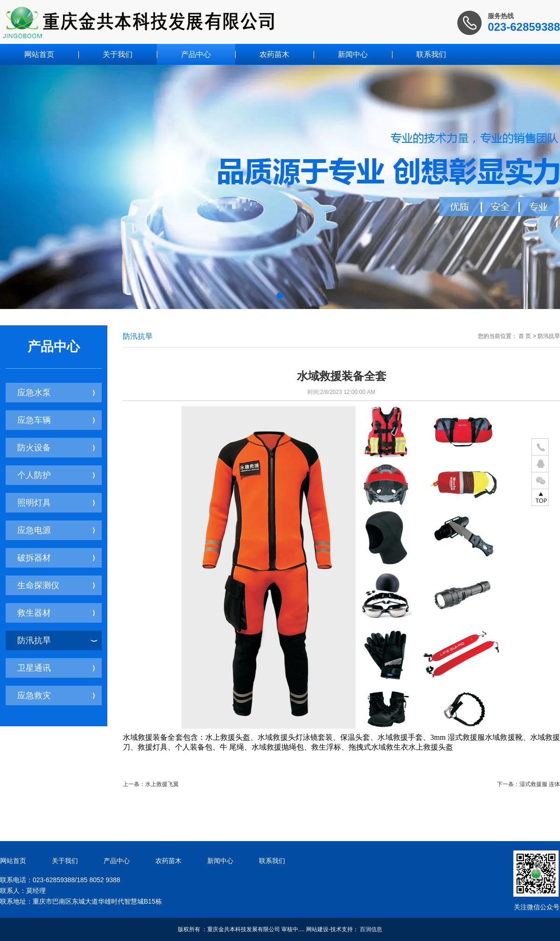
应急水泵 (56, 393)
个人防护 (56, 475)
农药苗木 (274, 54)
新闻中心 (353, 54)
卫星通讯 (56, 668)
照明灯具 (56, 503)
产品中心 (196, 54)
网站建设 (317, 929)
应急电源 (56, 530)
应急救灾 (56, 695)
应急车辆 (56, 420)
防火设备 (56, 448)
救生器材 (56, 613)
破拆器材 (56, 558)
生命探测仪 (56, 585)
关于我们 (118, 54)
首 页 (525, 336)
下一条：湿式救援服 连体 (528, 784)
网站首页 (39, 54)
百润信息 (371, 929)
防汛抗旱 (57, 640)
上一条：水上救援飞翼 (151, 784)
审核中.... (293, 929)
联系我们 (431, 54)
